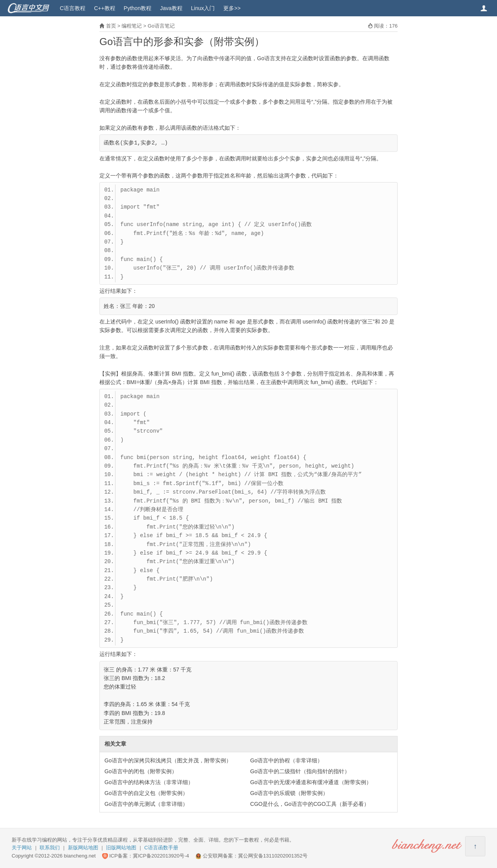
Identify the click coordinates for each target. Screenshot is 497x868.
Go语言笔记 (161, 26)
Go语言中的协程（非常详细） (286, 760)
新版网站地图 (83, 848)
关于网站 (22, 848)
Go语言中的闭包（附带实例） (141, 771)
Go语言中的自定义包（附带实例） (146, 793)
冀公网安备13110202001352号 (273, 856)
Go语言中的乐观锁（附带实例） (289, 793)
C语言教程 (73, 8)
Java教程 (171, 8)
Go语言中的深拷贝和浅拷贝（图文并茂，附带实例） (168, 760)
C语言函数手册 (161, 848)
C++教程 (104, 8)
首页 (111, 26)
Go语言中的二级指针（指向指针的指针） (300, 771)
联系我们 (50, 848)
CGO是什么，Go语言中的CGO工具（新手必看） (309, 804)
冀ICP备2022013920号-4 (161, 856)
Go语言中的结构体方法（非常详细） (149, 782)
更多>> (232, 8)
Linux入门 (203, 8)
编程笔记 (132, 26)
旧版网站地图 (121, 848)
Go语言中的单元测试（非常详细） (146, 804)
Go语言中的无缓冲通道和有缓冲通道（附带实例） (311, 782)
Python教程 (138, 8)
